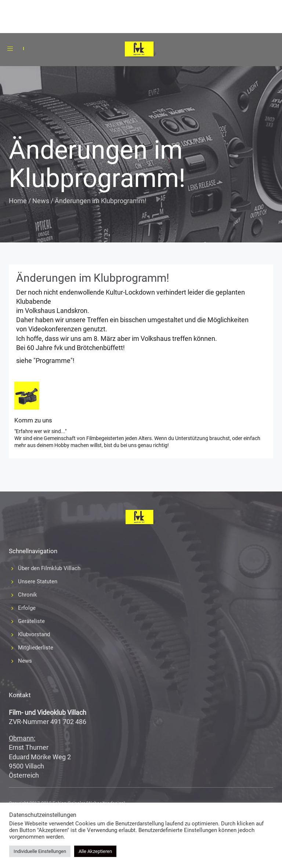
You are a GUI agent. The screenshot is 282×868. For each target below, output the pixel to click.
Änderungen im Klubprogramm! (93, 278)
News (41, 201)
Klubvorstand (34, 634)
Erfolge (27, 608)
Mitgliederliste (36, 648)
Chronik (28, 595)
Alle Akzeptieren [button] (95, 851)
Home (18, 201)
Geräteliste (31, 621)
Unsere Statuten (38, 581)
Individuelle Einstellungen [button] (40, 851)
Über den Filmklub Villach (49, 568)
